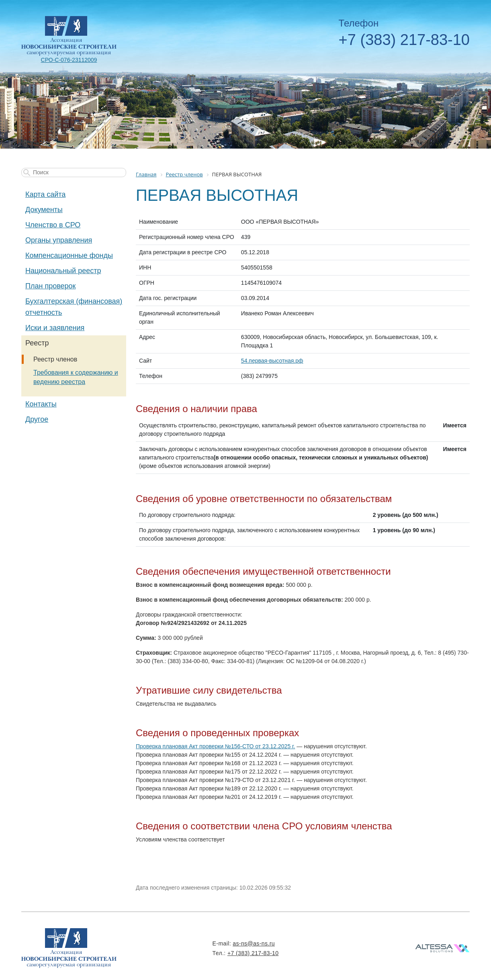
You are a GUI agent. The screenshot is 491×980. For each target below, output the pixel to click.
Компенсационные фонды (69, 255)
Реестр (37, 343)
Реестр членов (55, 359)
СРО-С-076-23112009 (69, 60)
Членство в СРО (53, 225)
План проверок (50, 286)
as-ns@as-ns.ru (254, 943)
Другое (37, 419)
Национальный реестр (63, 271)
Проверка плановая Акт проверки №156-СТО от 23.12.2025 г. (215, 746)
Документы (44, 210)
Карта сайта (45, 194)
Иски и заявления (55, 328)
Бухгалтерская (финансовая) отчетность (74, 307)
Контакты (41, 404)
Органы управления (59, 240)
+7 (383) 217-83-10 (404, 40)
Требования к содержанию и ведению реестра (76, 377)
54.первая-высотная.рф (272, 361)
